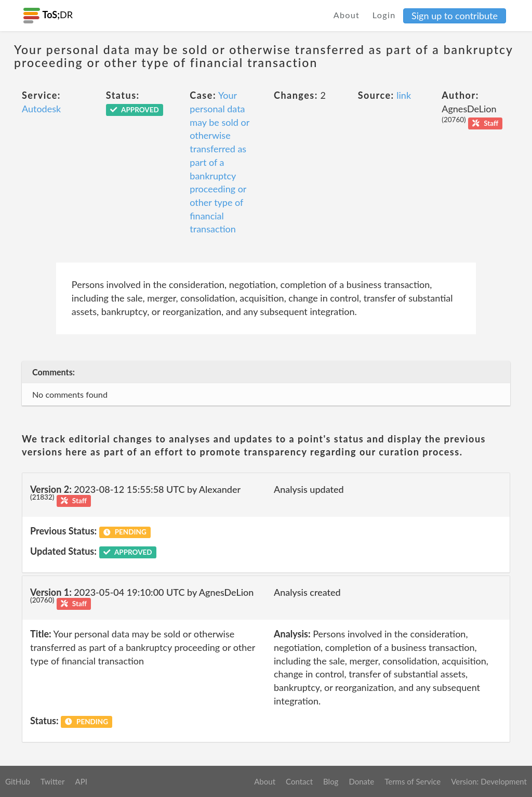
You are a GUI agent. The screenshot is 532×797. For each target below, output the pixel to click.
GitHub (18, 781)
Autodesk (41, 109)
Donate (361, 781)
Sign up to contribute (455, 16)
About (347, 15)
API (81, 781)
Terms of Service (413, 781)
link (404, 95)
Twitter (53, 781)
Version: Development (489, 781)
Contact (299, 781)
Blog (331, 781)
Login (384, 15)
